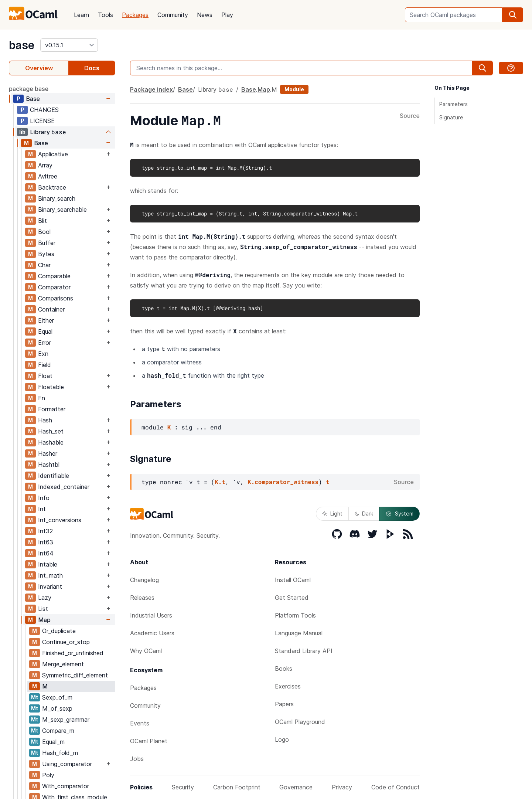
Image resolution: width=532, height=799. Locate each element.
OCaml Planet (149, 741)
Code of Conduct (395, 787)
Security (183, 787)
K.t (220, 482)
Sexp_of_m (57, 697)
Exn (43, 354)
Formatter (52, 409)
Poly (48, 775)
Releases (142, 598)
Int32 (45, 531)
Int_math (50, 575)
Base (33, 99)
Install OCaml (293, 580)
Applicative (53, 154)
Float (45, 376)
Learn (81, 15)
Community (173, 15)
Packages (135, 15)
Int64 (46, 553)
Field (45, 365)
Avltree (48, 176)
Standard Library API (304, 651)
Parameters (453, 104)
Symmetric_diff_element (75, 675)
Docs (92, 68)
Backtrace (52, 187)
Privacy (342, 787)
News (205, 15)
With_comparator (66, 786)
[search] (513, 15)
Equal (45, 331)
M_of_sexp (57, 708)
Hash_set (51, 431)
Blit (42, 221)
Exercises (288, 686)
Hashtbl (49, 465)
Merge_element (63, 664)
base (22, 45)
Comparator (54, 287)
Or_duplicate (59, 631)
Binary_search (57, 198)
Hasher (48, 453)
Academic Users (152, 633)
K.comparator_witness (283, 482)
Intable (48, 564)
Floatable (51, 387)
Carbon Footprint (237, 787)
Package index (151, 89)
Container (51, 309)
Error (45, 343)
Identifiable (54, 476)
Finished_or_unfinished (73, 653)
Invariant (50, 586)
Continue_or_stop (66, 642)
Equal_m (53, 742)
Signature (451, 117)
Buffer (47, 243)
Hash (45, 420)
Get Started (292, 598)
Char (44, 265)
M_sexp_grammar (66, 720)
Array (45, 165)
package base (29, 89)
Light (332, 514)
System (399, 514)
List (43, 609)
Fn (42, 398)
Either (46, 320)
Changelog (144, 580)
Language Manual (299, 633)
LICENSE (42, 121)
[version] (69, 45)
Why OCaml (146, 651)
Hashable (51, 442)
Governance (296, 787)
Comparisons (56, 298)
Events (140, 723)
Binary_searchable (62, 210)
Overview (39, 68)
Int (42, 509)
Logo (282, 739)
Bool (44, 232)
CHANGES (44, 110)
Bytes (46, 254)
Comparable (54, 276)
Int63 (46, 542)
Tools (105, 15)
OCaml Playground (300, 722)
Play (227, 15)
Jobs (137, 759)
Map (44, 620)
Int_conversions (60, 520)
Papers (284, 704)
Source (410, 116)
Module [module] (294, 89)
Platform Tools (295, 615)
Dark (364, 514)
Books (284, 669)
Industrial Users (151, 615)
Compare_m (58, 731)
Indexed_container (64, 487)
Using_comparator (67, 764)
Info (44, 498)
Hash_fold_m (60, 753)
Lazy (45, 598)
